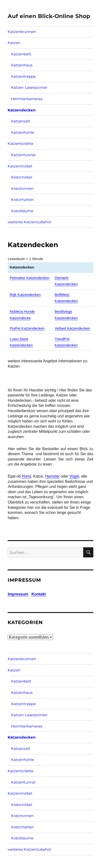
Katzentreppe (23, 76)
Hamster (52, 476)
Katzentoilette (21, 144)
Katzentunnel (23, 155)
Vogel (74, 476)
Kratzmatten (22, 200)
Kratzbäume (22, 211)
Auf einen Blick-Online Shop (49, 16)
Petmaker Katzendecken (29, 278)
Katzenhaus (22, 65)
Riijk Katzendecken (25, 295)
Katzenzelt (21, 121)
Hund (26, 476)
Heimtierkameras (27, 99)
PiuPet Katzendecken (27, 328)
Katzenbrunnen (22, 32)
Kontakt (39, 594)
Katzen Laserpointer (29, 87)
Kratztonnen (22, 188)
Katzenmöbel (20, 166)
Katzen (14, 43)
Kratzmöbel (22, 177)
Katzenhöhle (23, 132)
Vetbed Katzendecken (72, 328)
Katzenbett (21, 54)
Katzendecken (22, 110)
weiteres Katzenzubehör (30, 222)
